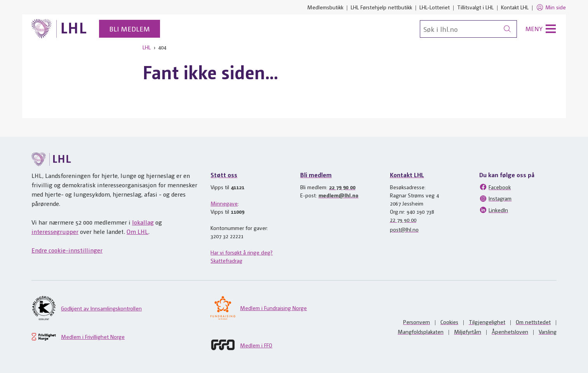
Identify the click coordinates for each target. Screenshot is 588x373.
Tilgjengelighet (487, 322)
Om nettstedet (533, 322)
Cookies (449, 322)
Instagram (495, 199)
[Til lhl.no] (59, 29)
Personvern (417, 322)
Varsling (548, 331)
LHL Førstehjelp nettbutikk (381, 7)
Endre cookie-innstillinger (67, 250)
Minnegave (224, 203)
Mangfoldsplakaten (421, 331)
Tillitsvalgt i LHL (475, 7)
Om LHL (137, 231)
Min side (551, 7)
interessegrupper (55, 231)
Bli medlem (130, 29)
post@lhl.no (404, 229)
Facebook (495, 187)
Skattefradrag (226, 260)
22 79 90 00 (342, 187)
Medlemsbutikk (325, 7)
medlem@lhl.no (338, 195)
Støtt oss (224, 175)
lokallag (143, 222)
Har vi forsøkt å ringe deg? (242, 252)
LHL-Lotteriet (435, 7)
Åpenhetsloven (510, 331)
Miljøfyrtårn (468, 331)
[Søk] (468, 29)
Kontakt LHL (515, 7)
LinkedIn (494, 210)
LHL (147, 47)
